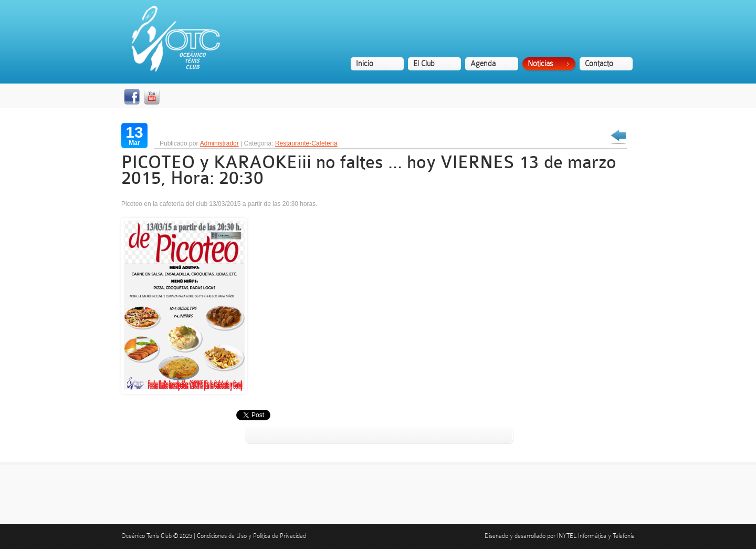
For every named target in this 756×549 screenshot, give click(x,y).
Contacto (599, 64)
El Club (424, 64)
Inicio (365, 64)
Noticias (540, 64)
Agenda (483, 64)
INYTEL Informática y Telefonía (596, 536)
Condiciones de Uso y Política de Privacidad (251, 536)
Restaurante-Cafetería (306, 143)
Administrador (219, 143)
